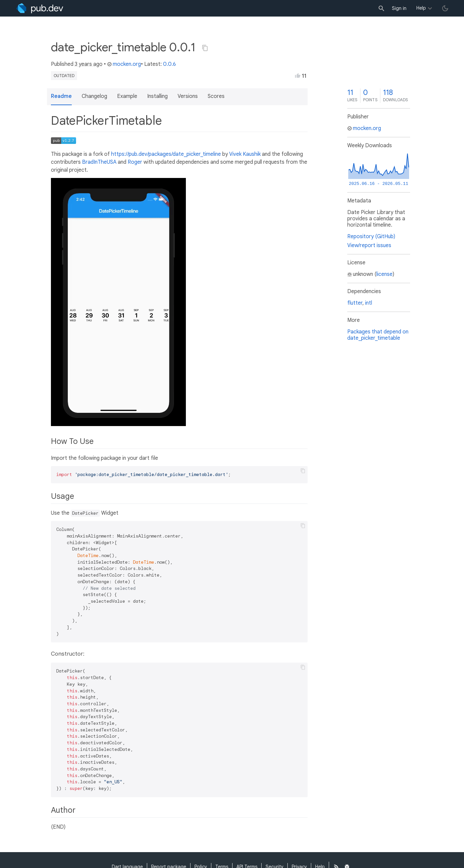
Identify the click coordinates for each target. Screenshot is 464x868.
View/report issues (369, 245)
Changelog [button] (94, 96)
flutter (355, 303)
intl (369, 303)
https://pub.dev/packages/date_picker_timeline (166, 154)
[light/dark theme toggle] (445, 8)
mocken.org (124, 64)
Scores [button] (216, 96)
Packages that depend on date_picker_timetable (378, 335)
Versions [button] (188, 96)
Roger (135, 162)
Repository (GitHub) (371, 237)
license (384, 274)
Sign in (399, 8)
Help (421, 8)
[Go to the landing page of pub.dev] (40, 8)
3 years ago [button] (89, 64)
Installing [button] (157, 96)
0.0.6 (169, 64)
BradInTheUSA (99, 162)
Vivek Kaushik (245, 154)
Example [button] (127, 96)
